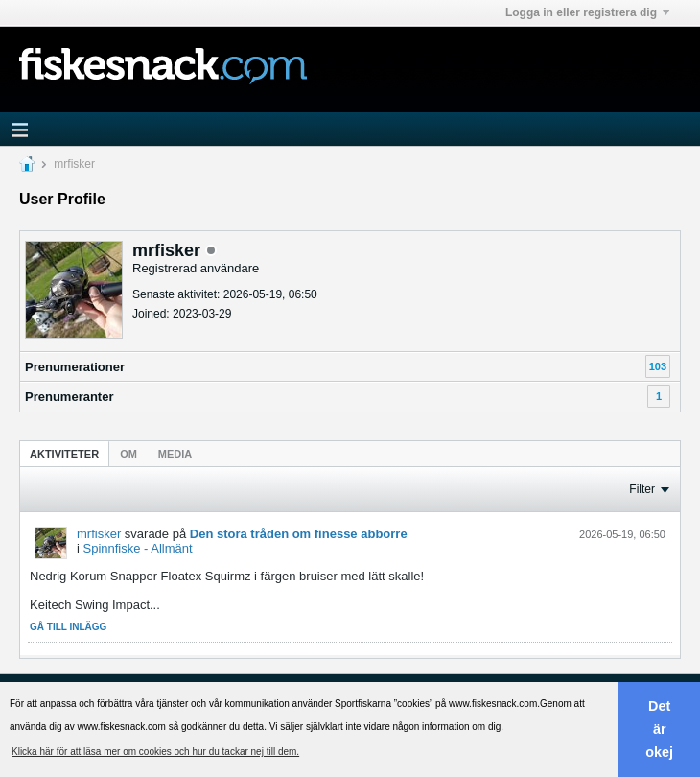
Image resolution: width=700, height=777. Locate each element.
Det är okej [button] (659, 729)
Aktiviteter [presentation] (64, 454)
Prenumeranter (69, 397)
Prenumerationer (75, 367)
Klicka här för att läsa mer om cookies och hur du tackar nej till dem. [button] (155, 752)
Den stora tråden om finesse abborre (299, 534)
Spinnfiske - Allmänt (138, 548)
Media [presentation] (175, 454)
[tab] (64, 453)
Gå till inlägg (68, 627)
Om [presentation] (128, 454)
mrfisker (99, 534)
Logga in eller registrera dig (587, 12)
